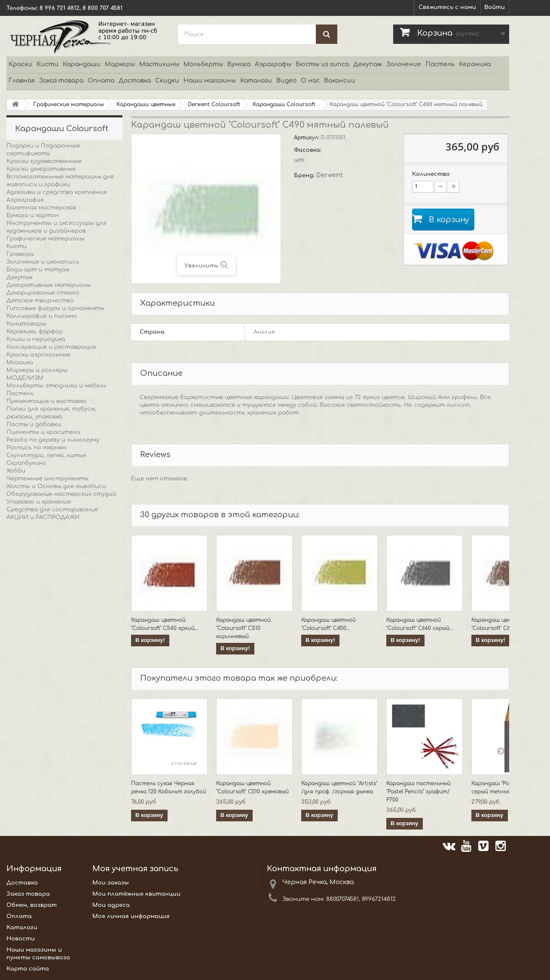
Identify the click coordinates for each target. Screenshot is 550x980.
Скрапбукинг (26, 463)
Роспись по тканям (36, 448)
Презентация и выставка (46, 401)
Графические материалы (45, 239)
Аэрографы (273, 64)
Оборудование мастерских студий (61, 494)
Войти (495, 7)
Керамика (475, 64)
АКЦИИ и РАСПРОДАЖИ (43, 517)
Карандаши (82, 64)
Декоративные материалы (49, 285)
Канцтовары (26, 324)
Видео (286, 81)
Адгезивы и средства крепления (57, 192)
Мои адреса (111, 905)
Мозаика (20, 363)
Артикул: (307, 138)
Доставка (135, 81)
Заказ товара (61, 81)
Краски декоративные (41, 169)
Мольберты (203, 64)
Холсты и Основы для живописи (56, 486)
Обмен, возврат (32, 905)
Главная (22, 81)
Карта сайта (28, 969)
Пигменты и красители (43, 432)
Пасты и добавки (34, 424)
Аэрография (25, 200)
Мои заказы (111, 883)
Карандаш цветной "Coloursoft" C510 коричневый (243, 628)
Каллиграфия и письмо (42, 316)
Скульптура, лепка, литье (46, 455)
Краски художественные (44, 161)
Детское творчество (40, 301)
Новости (21, 939)
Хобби (16, 471)
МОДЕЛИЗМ (25, 378)
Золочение (404, 64)
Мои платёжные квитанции (136, 894)
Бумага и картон (33, 215)
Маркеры (120, 64)
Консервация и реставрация (51, 347)
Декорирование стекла (43, 293)
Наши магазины (210, 81)
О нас (310, 81)
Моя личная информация (131, 916)
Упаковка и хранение (39, 502)
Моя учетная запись (135, 869)
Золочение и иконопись (43, 262)
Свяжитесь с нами (447, 7)
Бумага (239, 64)
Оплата (101, 81)
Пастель (440, 64)
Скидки (167, 81)
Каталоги (256, 81)
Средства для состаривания (52, 510)
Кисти (47, 64)
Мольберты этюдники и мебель (57, 386)
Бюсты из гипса (322, 64)
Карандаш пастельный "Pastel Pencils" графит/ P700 (419, 792)
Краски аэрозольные (38, 355)
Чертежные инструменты (47, 479)
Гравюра (20, 254)
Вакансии (340, 81)
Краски (20, 64)
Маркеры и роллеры (37, 370)
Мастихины (159, 64)
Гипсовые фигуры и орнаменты (55, 308)
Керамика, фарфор (35, 332)
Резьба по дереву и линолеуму (53, 440)
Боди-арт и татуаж (38, 270)
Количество (431, 174)
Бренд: (305, 175)
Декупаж (368, 64)
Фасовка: (309, 150)
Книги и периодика (36, 339)
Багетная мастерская (41, 208)
